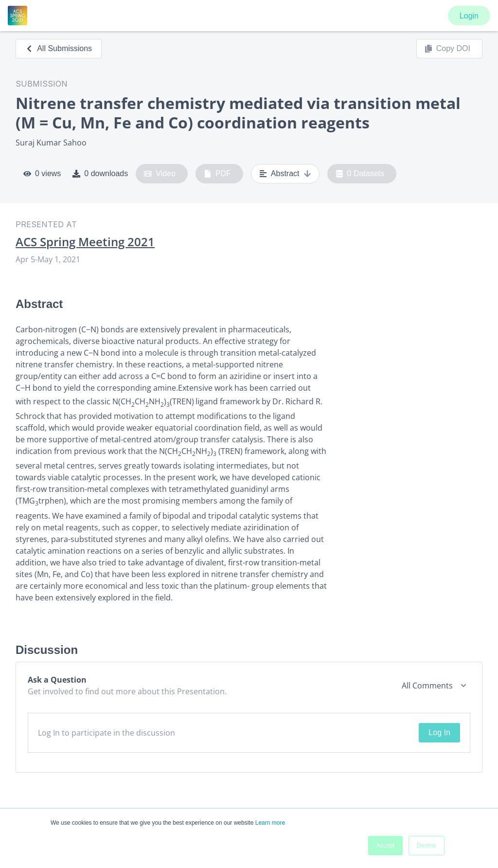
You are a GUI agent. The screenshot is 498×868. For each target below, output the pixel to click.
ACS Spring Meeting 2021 (85, 242)
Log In (439, 732)
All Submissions (59, 48)
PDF (217, 174)
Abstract (285, 174)
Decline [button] (427, 846)
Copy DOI (447, 49)
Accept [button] (385, 846)
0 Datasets (360, 174)
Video (160, 174)
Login (469, 16)
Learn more (270, 823)
